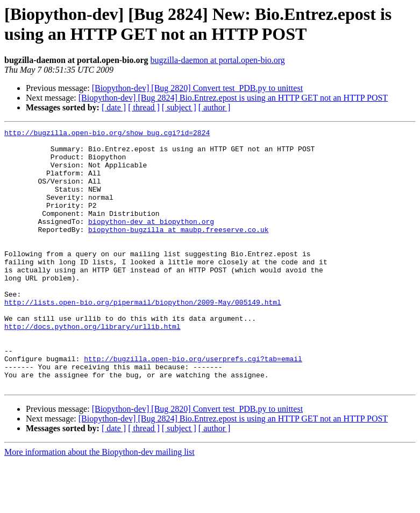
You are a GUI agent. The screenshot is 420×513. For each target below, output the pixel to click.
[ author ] (215, 107)
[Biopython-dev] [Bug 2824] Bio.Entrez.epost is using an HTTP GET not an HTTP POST (233, 98)
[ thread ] (144, 107)
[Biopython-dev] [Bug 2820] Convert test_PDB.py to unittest (197, 88)
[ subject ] (179, 107)
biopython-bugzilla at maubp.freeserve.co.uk (178, 250)
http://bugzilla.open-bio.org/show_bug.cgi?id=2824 (107, 134)
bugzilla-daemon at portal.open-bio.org (218, 60)
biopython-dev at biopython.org (151, 241)
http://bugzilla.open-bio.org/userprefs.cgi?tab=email (193, 405)
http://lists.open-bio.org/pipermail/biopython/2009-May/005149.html (143, 338)
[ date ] (114, 107)
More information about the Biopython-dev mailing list (99, 504)
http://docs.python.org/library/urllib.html (92, 367)
